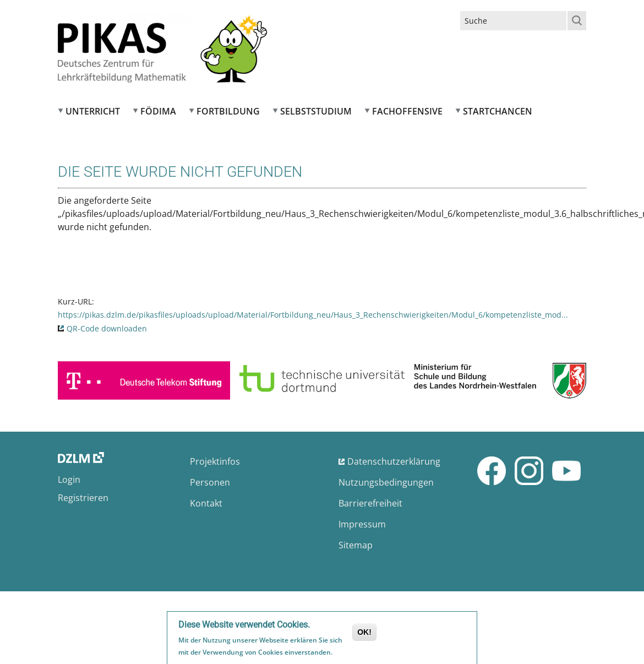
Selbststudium (316, 111)
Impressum (362, 524)
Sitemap (356, 545)
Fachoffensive (407, 111)
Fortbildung (228, 111)
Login (69, 480)
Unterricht (93, 111)
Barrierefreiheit (370, 503)
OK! (364, 634)
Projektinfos (215, 461)
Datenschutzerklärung (394, 461)
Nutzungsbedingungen (386, 482)
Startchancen (498, 111)
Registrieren (83, 498)
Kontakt (206, 503)
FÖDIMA (158, 111)
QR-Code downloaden (107, 328)
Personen (210, 482)
